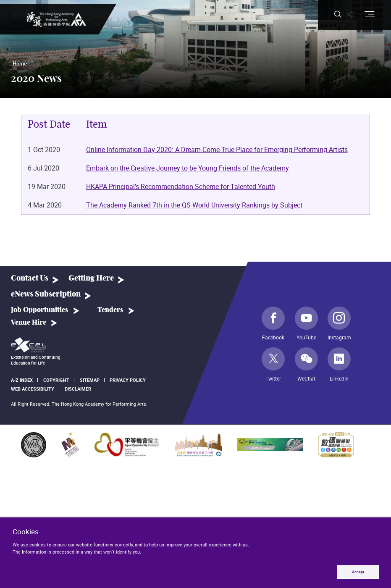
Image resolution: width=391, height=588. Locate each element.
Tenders (110, 310)
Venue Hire (29, 323)
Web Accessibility (33, 389)
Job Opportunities (40, 310)
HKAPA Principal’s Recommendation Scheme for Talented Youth (181, 187)
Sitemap (90, 380)
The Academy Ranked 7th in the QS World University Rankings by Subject (194, 205)
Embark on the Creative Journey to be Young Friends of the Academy (188, 168)
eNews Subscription (46, 294)
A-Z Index (22, 380)
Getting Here (91, 278)
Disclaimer (78, 389)
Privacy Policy (128, 380)
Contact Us (30, 278)
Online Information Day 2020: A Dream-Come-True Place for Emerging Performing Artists (217, 150)
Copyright (56, 380)
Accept (358, 572)
